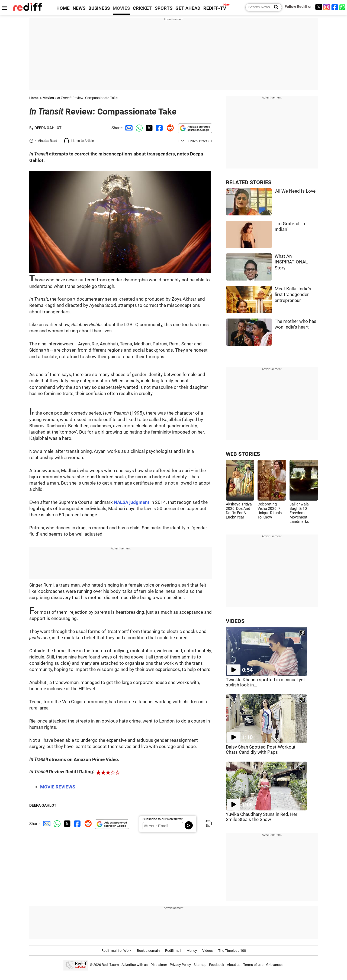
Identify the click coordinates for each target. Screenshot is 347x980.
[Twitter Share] (149, 128)
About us (234, 965)
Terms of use (253, 965)
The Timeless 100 (232, 951)
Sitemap (200, 965)
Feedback (217, 965)
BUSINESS (99, 8)
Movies (48, 98)
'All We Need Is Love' (295, 191)
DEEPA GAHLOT (48, 128)
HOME (63, 8)
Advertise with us (135, 965)
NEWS (79, 8)
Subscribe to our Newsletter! (163, 819)
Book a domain (148, 951)
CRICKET (142, 8)
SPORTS (164, 8)
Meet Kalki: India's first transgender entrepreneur (293, 295)
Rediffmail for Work (116, 951)
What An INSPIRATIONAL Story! (291, 262)
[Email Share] (128, 128)
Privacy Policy (180, 965)
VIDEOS (235, 621)
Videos (208, 951)
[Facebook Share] (159, 128)
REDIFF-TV (215, 8)
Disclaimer (159, 965)
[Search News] (274, 7)
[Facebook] (335, 7)
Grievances (275, 965)
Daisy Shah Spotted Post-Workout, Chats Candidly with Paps (261, 750)
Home (34, 98)
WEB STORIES (243, 454)
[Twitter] (319, 7)
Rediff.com (110, 965)
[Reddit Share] (169, 128)
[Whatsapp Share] (138, 128)
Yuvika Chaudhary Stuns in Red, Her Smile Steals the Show (262, 817)
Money (192, 951)
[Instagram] (327, 7)
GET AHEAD (188, 8)
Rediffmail (173, 951)
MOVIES (121, 8)
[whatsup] (343, 7)
